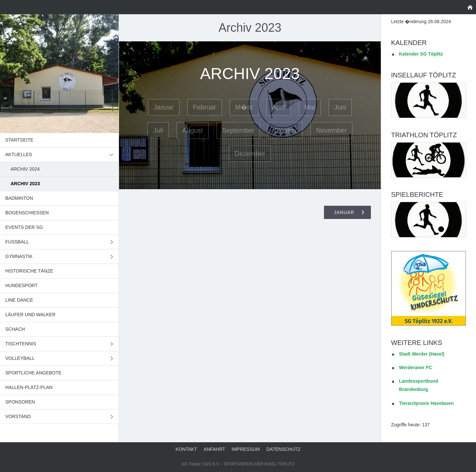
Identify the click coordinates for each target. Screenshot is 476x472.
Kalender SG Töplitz (421, 54)
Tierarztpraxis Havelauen (426, 403)
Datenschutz (283, 449)
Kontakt (186, 449)
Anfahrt (214, 449)
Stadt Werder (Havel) (422, 354)
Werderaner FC (416, 367)
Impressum (246, 449)
